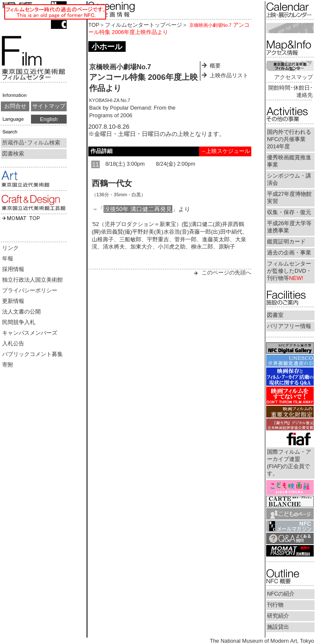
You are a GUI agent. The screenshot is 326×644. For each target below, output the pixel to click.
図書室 (275, 315)
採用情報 (13, 269)
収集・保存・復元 (289, 212)
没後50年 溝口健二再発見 (138, 209)
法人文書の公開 (21, 312)
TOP (94, 25)
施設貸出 (278, 627)
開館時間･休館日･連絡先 (291, 91)
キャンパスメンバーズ (30, 333)
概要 (215, 66)
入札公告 (13, 343)
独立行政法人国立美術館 (32, 280)
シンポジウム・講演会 (289, 179)
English (49, 119)
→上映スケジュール (225, 151)
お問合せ (15, 106)
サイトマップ (49, 106)
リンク (10, 248)
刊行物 (275, 605)
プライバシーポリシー (30, 290)
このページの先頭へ (226, 273)
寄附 (8, 365)
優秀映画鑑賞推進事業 (289, 161)
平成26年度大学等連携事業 (289, 227)
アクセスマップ (294, 77)
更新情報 (13, 301)
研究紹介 (278, 616)
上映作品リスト (229, 75)
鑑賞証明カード (286, 241)
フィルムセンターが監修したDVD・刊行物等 (289, 271)
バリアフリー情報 (289, 326)
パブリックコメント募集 (32, 354)
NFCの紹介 (281, 594)
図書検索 (13, 154)
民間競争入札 (19, 322)
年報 (8, 258)
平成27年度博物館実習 (289, 198)
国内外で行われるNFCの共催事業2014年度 (289, 139)
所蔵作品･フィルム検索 (31, 143)
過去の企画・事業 (289, 253)
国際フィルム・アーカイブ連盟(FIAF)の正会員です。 (289, 463)
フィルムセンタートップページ (143, 25)
